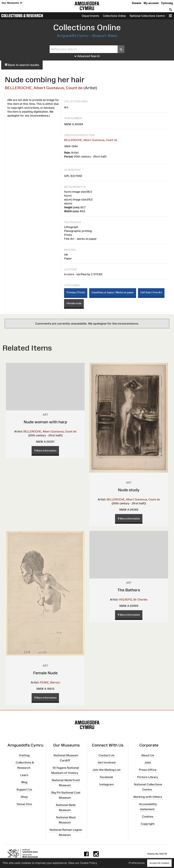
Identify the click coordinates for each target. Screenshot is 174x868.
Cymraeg (167, 3)
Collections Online (114, 16)
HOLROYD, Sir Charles (133, 600)
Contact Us (106, 755)
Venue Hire (24, 804)
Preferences (137, 863)
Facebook (106, 777)
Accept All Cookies (159, 863)
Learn (24, 775)
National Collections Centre (147, 16)
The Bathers (129, 590)
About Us (148, 755)
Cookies (148, 817)
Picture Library (148, 777)
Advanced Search (87, 56)
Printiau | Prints (76, 292)
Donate (137, 3)
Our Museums (12, 3)
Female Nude (45, 673)
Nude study (129, 490)
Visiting (24, 755)
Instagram (106, 784)
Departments (90, 16)
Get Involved (107, 762)
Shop (24, 797)
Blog (24, 782)
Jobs (148, 762)
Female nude (74, 303)
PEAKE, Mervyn (50, 682)
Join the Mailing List (106, 770)
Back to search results (22, 65)
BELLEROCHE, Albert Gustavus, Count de (44, 88)
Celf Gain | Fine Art (151, 292)
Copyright (148, 824)
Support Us (24, 789)
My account (151, 3)
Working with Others (148, 797)
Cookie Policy (89, 863)
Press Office (148, 770)
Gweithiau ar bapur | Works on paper (113, 292)
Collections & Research (22, 16)
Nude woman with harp (45, 422)
